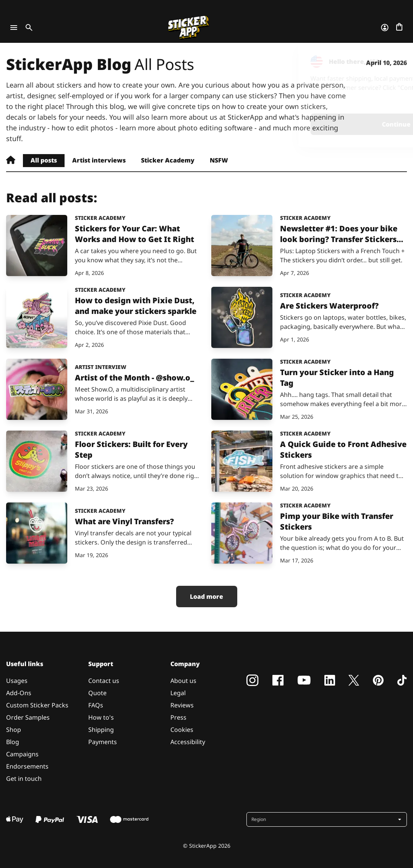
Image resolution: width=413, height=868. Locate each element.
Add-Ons (19, 693)
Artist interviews (99, 160)
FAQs (96, 705)
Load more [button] (206, 597)
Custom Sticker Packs (37, 705)
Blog (13, 742)
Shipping (101, 730)
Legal (178, 693)
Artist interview (101, 367)
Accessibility (188, 742)
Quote (97, 693)
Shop (14, 730)
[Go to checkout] (399, 28)
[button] (327, 819)
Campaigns (22, 754)
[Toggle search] (28, 28)
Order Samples (28, 717)
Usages (17, 681)
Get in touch (24, 779)
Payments (103, 742)
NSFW (219, 160)
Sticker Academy (168, 160)
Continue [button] (307, 124)
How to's (101, 717)
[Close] (390, 59)
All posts (44, 160)
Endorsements (27, 766)
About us (183, 681)
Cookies (182, 730)
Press (178, 717)
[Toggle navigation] (14, 28)
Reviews (182, 705)
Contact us (104, 681)
